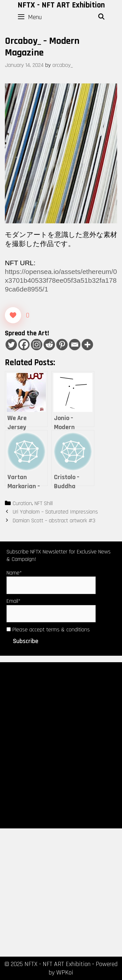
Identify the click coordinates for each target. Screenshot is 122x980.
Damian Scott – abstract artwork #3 (54, 521)
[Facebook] (24, 345)
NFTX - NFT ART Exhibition (61, 5)
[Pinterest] (62, 345)
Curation (22, 503)
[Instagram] (37, 345)
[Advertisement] (61, 745)
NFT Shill (44, 503)
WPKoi (65, 973)
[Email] (75, 345)
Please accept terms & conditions (48, 630)
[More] (87, 345)
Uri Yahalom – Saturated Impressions (55, 512)
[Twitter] (11, 345)
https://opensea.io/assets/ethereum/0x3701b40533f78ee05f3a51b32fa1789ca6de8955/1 (61, 280)
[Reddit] (49, 345)
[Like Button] (13, 315)
